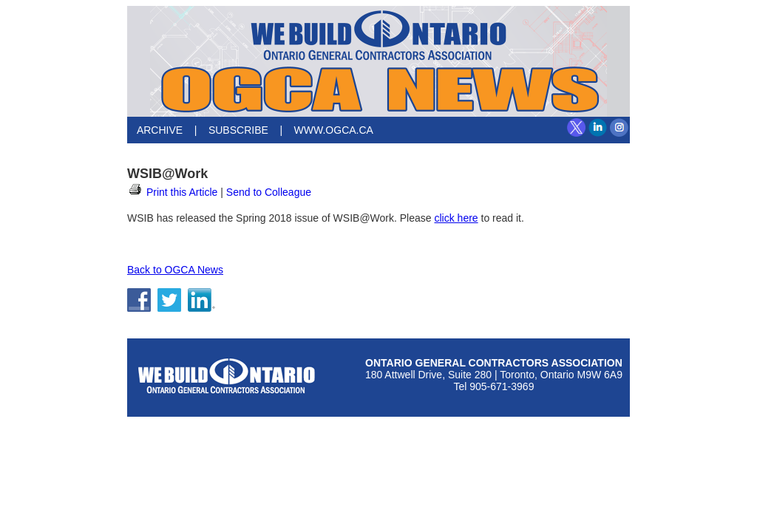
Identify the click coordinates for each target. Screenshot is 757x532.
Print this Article (172, 192)
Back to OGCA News (175, 270)
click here (456, 218)
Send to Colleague (269, 192)
